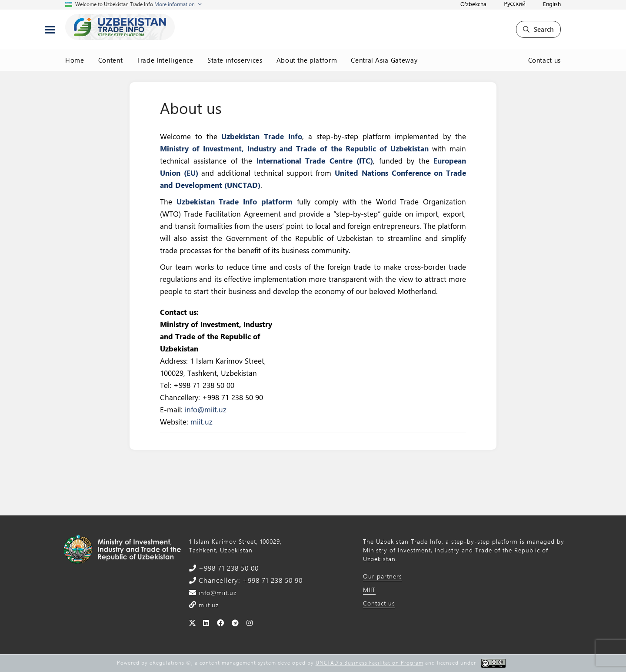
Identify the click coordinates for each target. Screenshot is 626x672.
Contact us (545, 60)
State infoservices (235, 60)
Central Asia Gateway (384, 60)
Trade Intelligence (165, 60)
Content (111, 60)
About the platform (307, 60)
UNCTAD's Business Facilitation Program (370, 662)
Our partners (383, 576)
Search (538, 29)
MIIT (369, 590)
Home (75, 60)
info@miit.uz (206, 409)
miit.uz (201, 421)
